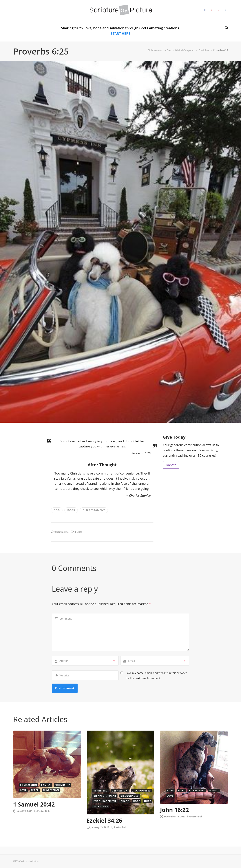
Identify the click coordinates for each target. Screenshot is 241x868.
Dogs (71, 510)
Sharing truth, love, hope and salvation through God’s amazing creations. (120, 31)
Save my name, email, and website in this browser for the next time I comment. (156, 676)
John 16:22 (174, 810)
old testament (94, 510)
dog (57, 510)
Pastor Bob (43, 811)
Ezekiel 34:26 (104, 821)
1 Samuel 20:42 (34, 804)
